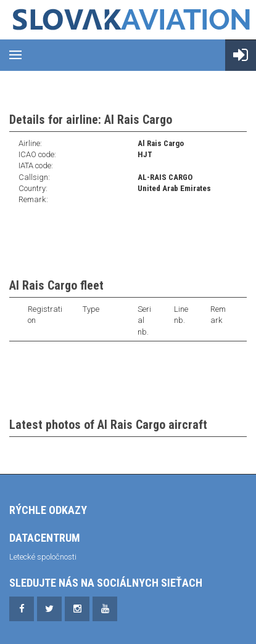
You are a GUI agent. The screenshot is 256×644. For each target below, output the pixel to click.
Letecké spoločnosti (43, 557)
